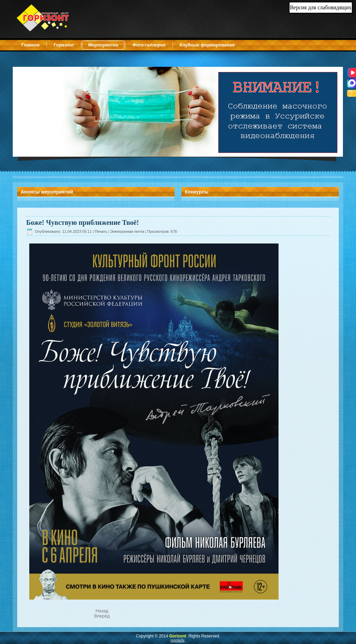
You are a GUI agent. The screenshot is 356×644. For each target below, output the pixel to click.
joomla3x (178, 640)
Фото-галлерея (149, 45)
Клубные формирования (207, 45)
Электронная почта (128, 231)
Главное (30, 45)
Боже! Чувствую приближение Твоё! (82, 222)
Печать (101, 231)
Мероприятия (103, 45)
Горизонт (64, 45)
